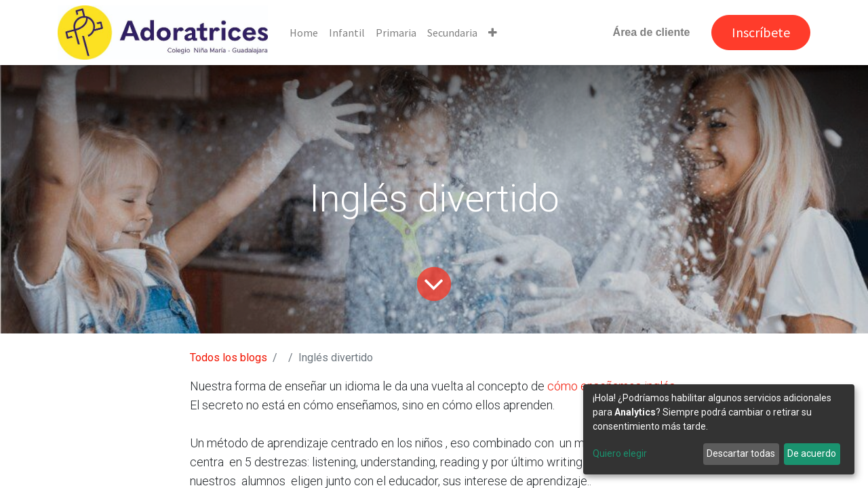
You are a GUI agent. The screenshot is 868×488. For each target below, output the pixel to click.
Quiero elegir (620, 453)
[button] (493, 33)
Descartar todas (741, 453)
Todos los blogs (229, 358)
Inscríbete (761, 32)
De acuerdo (812, 453)
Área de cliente (652, 32)
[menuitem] (304, 33)
